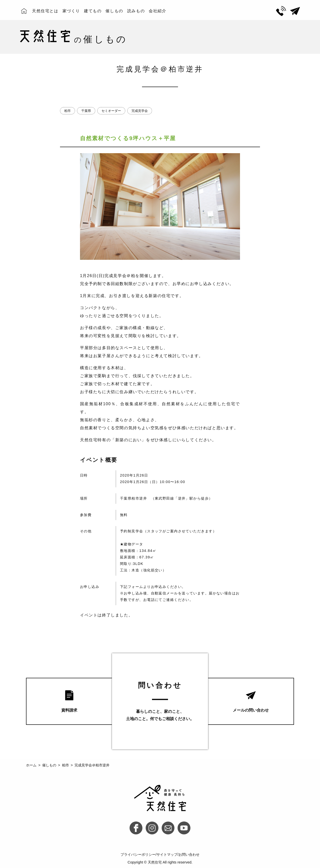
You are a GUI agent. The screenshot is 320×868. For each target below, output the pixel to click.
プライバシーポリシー (138, 854)
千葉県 (86, 111)
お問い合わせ (189, 854)
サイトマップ (167, 854)
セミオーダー (111, 111)
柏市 (67, 111)
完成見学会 (140, 111)
